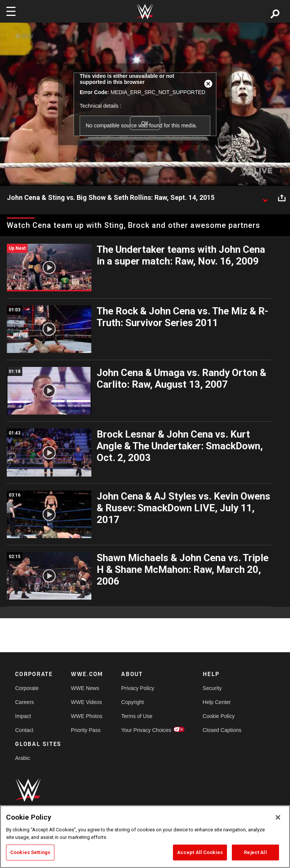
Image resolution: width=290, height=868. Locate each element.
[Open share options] (282, 198)
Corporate (27, 688)
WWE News (85, 688)
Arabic (23, 758)
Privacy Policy (138, 688)
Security (212, 688)
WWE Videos (86, 702)
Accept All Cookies (200, 852)
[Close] (278, 817)
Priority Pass (86, 730)
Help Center (217, 702)
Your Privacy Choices (146, 730)
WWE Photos (87, 716)
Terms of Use (137, 716)
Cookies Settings (30, 852)
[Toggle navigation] (11, 11)
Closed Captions (222, 730)
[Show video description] (265, 198)
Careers (25, 702)
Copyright (133, 702)
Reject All (255, 852)
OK (145, 123)
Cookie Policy (219, 716)
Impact (23, 716)
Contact (24, 730)
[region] (145, 837)
